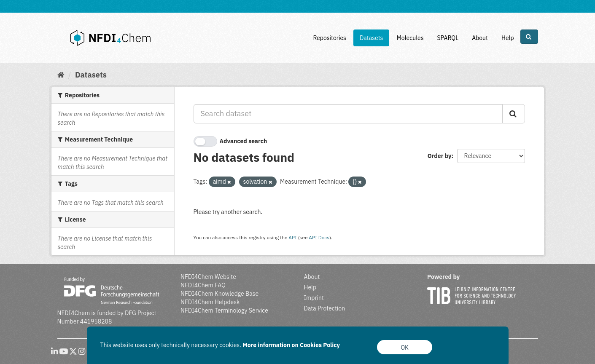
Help (508, 38)
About (480, 38)
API (293, 237)
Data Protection (325, 308)
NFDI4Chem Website (208, 277)
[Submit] (514, 114)
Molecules (410, 38)
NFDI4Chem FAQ (203, 285)
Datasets (372, 38)
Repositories (330, 38)
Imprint (314, 298)
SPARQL (448, 38)
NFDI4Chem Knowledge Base (219, 294)
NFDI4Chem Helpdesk (210, 302)
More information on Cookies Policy (291, 345)
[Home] (61, 75)
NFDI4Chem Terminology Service (224, 310)
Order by (440, 156)
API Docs (319, 237)
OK (405, 348)
